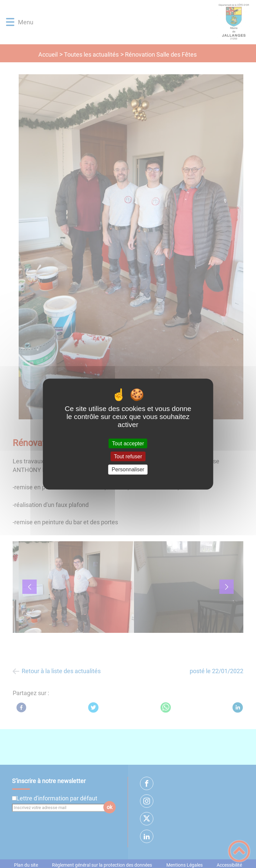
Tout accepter (128, 443)
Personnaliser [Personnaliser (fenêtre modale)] (128, 469)
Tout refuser (128, 456)
